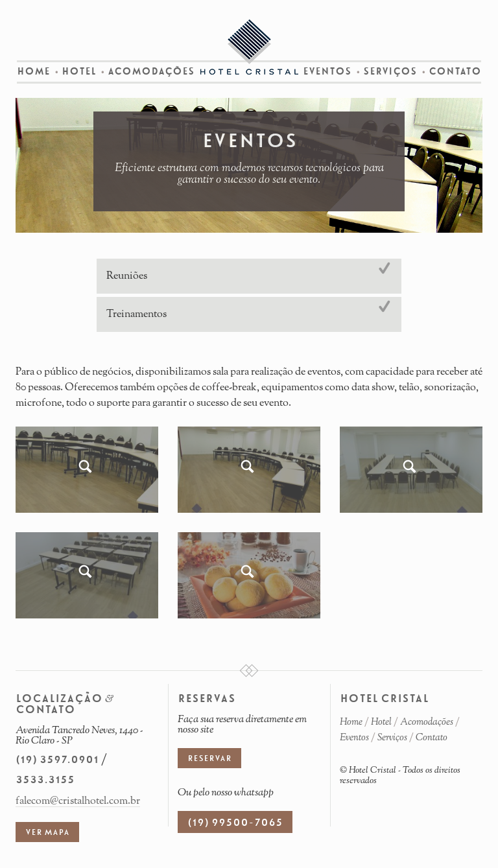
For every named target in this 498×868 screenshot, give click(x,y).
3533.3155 (45, 780)
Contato (455, 72)
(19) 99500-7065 (235, 823)
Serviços (390, 72)
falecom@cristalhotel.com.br (78, 801)
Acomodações (151, 72)
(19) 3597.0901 (57, 760)
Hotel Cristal (249, 47)
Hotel (79, 72)
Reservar (209, 759)
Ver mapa (47, 833)
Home (33, 72)
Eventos (327, 72)
